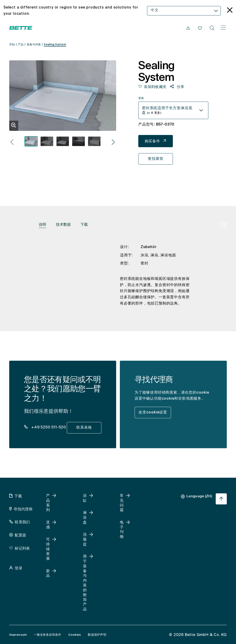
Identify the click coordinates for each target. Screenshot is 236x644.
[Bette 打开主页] (21, 28)
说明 (42, 225)
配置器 (20, 536)
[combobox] (184, 11)
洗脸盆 (85, 540)
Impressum (18, 635)
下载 (84, 225)
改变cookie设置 (153, 413)
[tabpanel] (118, 279)
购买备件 (152, 141)
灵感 (48, 525)
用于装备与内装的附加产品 (85, 583)
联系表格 (84, 428)
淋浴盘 (85, 518)
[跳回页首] (221, 499)
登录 (19, 568)
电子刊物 (122, 530)
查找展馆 (155, 159)
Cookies (75, 635)
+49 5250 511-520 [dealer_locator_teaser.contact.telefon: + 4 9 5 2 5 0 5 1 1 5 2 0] (48, 427)
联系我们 (22, 522)
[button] (12, 143)
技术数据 (63, 225)
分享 (180, 87)
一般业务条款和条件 (47, 635)
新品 (48, 574)
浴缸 (85, 498)
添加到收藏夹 (155, 87)
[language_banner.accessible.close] (230, 11)
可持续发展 (48, 549)
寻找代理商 (23, 509)
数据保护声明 (97, 635)
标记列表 (22, 549)
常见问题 (122, 503)
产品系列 (48, 503)
